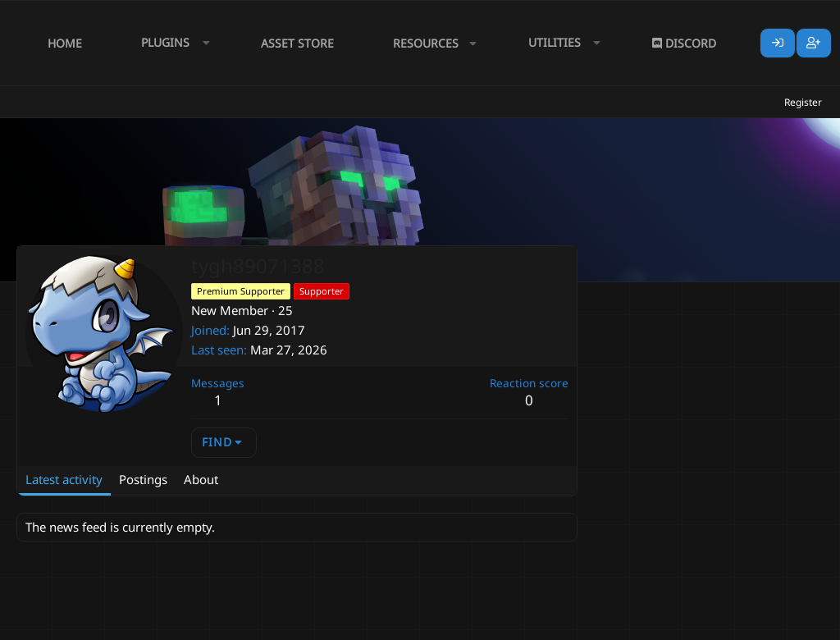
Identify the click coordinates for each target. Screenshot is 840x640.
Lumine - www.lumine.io (774, 624)
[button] (171, 43)
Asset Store (297, 43)
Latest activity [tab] (64, 479)
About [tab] (201, 479)
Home (65, 43)
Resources (426, 43)
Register (803, 102)
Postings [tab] (143, 479)
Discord (684, 43)
